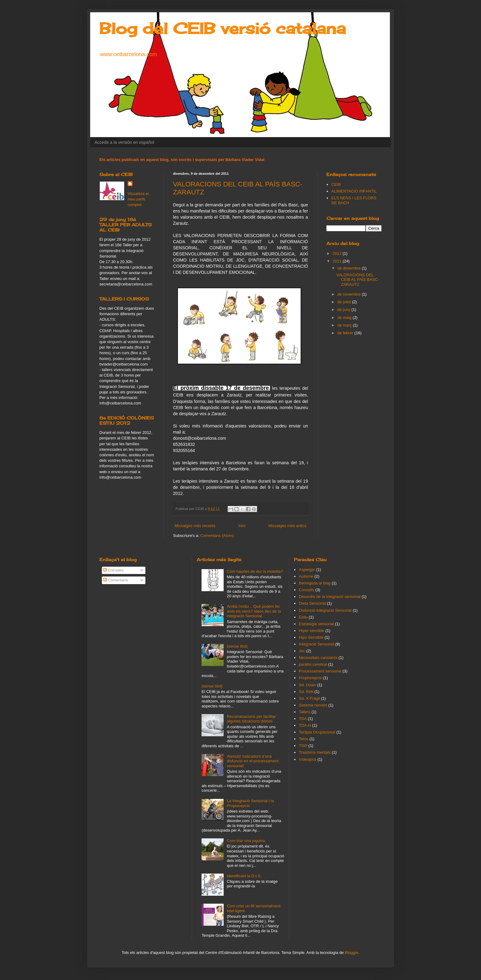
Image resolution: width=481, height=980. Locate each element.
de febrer (346, 333)
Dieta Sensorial (312, 603)
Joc (302, 651)
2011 (338, 261)
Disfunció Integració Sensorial (325, 610)
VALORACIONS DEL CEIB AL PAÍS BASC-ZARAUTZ (358, 280)
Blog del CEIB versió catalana (223, 28)
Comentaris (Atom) (217, 536)
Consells (306, 590)
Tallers (305, 712)
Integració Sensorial (316, 644)
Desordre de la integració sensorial (330, 597)
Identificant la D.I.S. (244, 876)
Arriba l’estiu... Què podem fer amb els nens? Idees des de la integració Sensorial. (254, 611)
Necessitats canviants (318, 658)
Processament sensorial (320, 671)
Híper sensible (312, 631)
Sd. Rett (306, 692)
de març (345, 325)
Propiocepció (310, 678)
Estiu (303, 617)
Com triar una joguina (246, 841)
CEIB (336, 184)
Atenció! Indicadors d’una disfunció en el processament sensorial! (252, 761)
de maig (345, 318)
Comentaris (116, 580)
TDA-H (305, 725)
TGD (303, 746)
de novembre (350, 294)
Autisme (306, 576)
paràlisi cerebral (313, 664)
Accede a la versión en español (124, 142)
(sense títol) (237, 646)
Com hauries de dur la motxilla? (255, 571)
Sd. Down (307, 685)
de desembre (350, 268)
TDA (303, 719)
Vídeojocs (308, 759)
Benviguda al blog (315, 583)
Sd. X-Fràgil (309, 698)
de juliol (345, 302)
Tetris (304, 739)
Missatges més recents (195, 526)
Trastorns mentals (315, 752)
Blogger (352, 953)
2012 (338, 253)
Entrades (114, 570)
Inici (242, 526)
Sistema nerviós (313, 705)
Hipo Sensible (311, 637)
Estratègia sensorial (316, 624)
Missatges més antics (287, 526)
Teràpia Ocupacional (317, 732)
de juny (344, 310)
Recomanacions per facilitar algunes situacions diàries (251, 719)
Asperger (307, 570)
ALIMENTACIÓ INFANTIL (354, 191)
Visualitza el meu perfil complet (138, 199)
